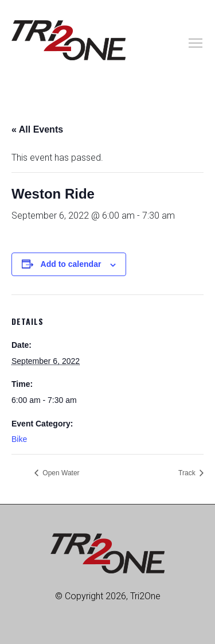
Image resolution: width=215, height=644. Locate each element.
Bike (19, 439)
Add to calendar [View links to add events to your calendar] (71, 264)
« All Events (37, 129)
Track (188, 473)
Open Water (60, 473)
